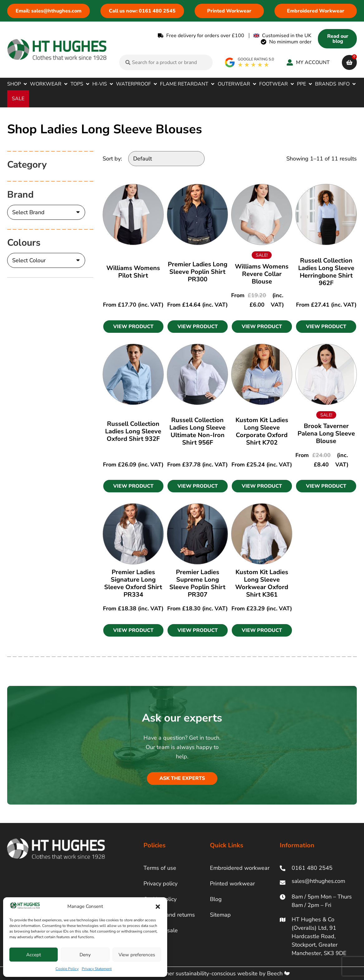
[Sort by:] (166, 159)
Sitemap (220, 915)
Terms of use (160, 868)
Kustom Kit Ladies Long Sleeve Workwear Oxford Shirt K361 (262, 583)
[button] (158, 907)
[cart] (349, 62)
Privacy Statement (97, 969)
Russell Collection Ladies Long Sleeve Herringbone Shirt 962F (326, 272)
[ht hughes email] (318, 882)
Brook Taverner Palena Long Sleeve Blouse (326, 433)
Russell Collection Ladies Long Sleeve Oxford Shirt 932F (133, 431)
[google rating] (250, 62)
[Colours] (46, 260)
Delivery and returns (169, 915)
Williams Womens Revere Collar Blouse (262, 274)
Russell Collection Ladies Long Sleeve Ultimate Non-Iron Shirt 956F (197, 431)
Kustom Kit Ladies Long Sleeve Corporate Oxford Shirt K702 (262, 431)
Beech (278, 973)
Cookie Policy (67, 969)
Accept (34, 955)
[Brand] (46, 212)
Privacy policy (160, 884)
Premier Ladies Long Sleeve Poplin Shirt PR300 (198, 272)
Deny (85, 955)
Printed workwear (232, 884)
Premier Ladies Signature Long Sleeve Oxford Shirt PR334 (133, 583)
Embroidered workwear (240, 868)
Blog (216, 899)
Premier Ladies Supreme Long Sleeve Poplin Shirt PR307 (197, 583)
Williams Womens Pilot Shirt (133, 272)
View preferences (137, 955)
